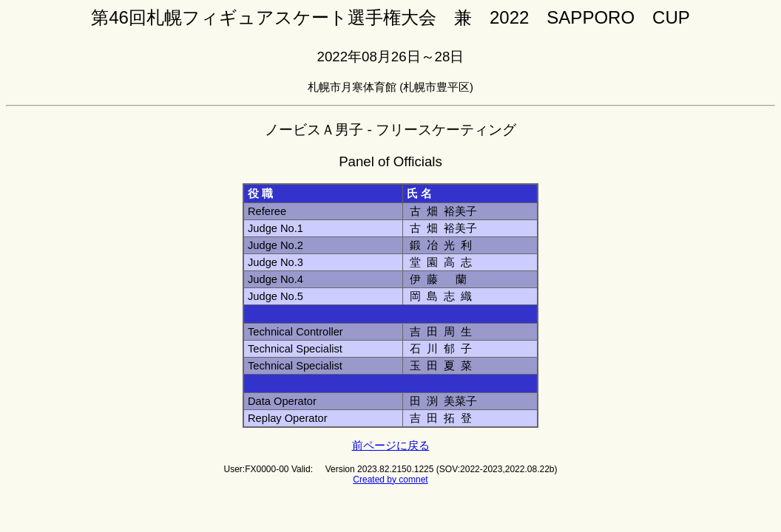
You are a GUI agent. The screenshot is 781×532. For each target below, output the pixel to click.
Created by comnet (390, 480)
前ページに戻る (391, 446)
